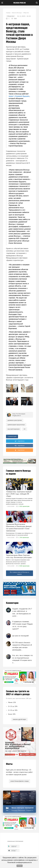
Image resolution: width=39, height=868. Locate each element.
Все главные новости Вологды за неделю (19, 573)
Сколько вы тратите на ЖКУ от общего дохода (18, 693)
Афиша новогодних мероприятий (22, 808)
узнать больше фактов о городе (19, 781)
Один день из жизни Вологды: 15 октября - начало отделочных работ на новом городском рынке (19, 772)
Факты (9, 764)
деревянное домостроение (15, 420)
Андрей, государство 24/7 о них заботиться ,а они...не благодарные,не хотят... (22, 612)
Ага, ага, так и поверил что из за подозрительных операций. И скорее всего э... (23, 659)
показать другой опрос (19, 719)
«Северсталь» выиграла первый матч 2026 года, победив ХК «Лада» (19, 494)
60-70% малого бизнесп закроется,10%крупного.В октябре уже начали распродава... (22, 646)
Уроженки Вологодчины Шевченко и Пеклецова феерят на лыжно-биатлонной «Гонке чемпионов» (19, 527)
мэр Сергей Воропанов (14, 429)
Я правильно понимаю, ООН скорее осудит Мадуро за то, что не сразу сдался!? (23, 625)
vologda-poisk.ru (20, 3)
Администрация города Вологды (16, 425)
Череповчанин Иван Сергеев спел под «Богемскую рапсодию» (19, 556)
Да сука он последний (20, 636)
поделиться (20, 441)
